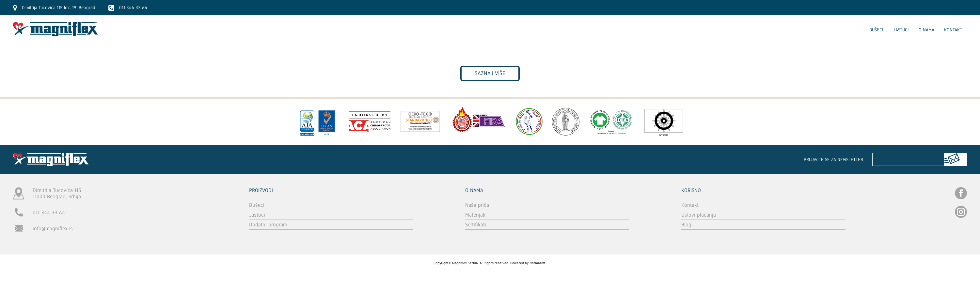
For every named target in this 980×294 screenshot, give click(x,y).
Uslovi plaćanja (699, 215)
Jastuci (901, 30)
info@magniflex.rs (53, 229)
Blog (686, 225)
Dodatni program (268, 225)
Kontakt (953, 30)
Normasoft (537, 263)
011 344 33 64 (49, 212)
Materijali (475, 215)
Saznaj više (490, 73)
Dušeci (876, 30)
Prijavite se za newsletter (833, 159)
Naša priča (477, 205)
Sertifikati (476, 225)
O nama (926, 30)
